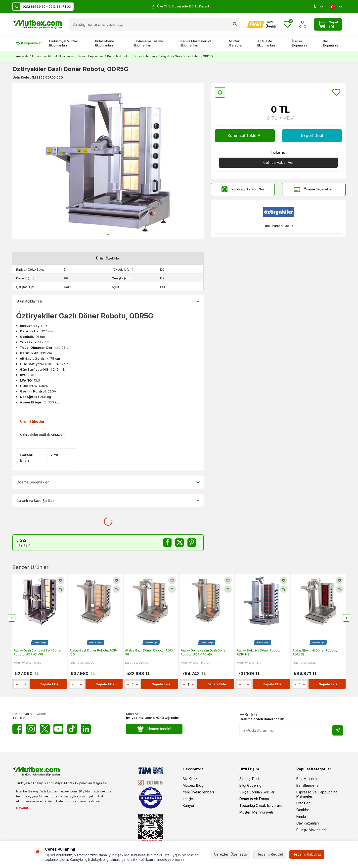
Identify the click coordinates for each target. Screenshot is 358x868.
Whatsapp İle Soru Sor (243, 190)
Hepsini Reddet (270, 854)
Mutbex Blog (193, 785)
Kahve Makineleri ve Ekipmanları (196, 43)
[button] (108, 235)
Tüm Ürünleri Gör (278, 226)
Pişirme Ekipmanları (91, 56)
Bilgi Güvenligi (251, 785)
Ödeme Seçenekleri (314, 190)
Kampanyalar (29, 43)
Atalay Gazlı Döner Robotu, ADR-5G (149, 653)
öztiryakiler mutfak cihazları (42, 434)
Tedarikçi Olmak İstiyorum (261, 805)
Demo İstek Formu (254, 799)
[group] (108, 161)
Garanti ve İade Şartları (108, 501)
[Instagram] (31, 729)
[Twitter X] (45, 729)
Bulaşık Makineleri (311, 830)
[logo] (37, 24)
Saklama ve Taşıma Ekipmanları (148, 43)
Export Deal (312, 135)
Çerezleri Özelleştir (230, 854)
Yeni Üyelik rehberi (198, 792)
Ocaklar (303, 810)
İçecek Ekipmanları (301, 43)
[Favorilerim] (288, 24)
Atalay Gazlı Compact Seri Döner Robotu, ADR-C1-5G (38, 653)
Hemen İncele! (154, 729)
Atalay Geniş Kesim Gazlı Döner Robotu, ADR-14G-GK (204, 653)
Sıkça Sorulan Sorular (257, 792)
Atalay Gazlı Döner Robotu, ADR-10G (93, 653)
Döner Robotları (144, 56)
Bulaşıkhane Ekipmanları (105, 43)
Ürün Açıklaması (108, 301)
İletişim (188, 799)
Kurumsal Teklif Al (245, 135)
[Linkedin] (86, 729)
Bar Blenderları (308, 785)
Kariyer (189, 805)
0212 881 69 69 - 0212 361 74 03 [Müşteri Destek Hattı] (42, 7)
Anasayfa (22, 56)
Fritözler (303, 803)
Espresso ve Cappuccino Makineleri (317, 794)
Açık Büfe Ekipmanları (266, 43)
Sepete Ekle (49, 684)
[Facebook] (17, 729)
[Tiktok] (72, 729)
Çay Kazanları (308, 823)
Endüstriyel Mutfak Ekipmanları (63, 43)
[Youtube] (58, 729)
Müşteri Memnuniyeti (256, 812)
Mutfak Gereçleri (236, 43)
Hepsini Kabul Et (307, 854)
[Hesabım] (262, 24)
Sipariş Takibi (250, 779)
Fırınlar (302, 816)
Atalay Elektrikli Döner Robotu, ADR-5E (315, 653)
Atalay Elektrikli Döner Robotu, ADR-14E (259, 653)
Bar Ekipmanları (332, 43)
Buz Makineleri (308, 779)
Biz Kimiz (190, 779)
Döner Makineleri (119, 56)
